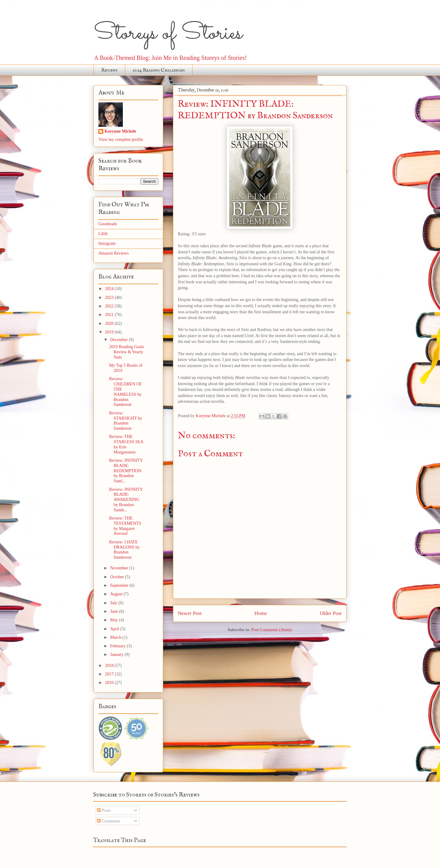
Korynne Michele (120, 131)
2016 (110, 683)
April (115, 629)
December (119, 340)
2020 (110, 324)
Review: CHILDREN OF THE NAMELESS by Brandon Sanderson (125, 392)
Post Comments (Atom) (271, 630)
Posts (104, 810)
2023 (110, 298)
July (114, 603)
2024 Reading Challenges (159, 70)
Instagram (107, 243)
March (116, 637)
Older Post (331, 613)
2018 (110, 666)
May (114, 620)
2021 (110, 315)
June (114, 611)
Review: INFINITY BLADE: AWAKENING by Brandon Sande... (126, 500)
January (117, 655)
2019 (110, 332)
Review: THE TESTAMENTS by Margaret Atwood (125, 526)
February (118, 646)
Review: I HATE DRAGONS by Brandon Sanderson (124, 550)
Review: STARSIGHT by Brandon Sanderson (126, 421)
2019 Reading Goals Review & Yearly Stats (127, 352)
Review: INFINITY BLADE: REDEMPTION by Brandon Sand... (126, 471)
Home (261, 613)
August (117, 594)
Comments (108, 821)
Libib (103, 234)
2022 (110, 306)
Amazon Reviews (114, 253)
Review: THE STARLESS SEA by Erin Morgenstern (126, 444)
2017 (110, 674)
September (120, 585)
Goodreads (108, 224)
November (120, 568)
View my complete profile (121, 140)
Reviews (109, 70)
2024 (110, 289)
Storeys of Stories (168, 34)
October (117, 577)
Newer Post (190, 613)
